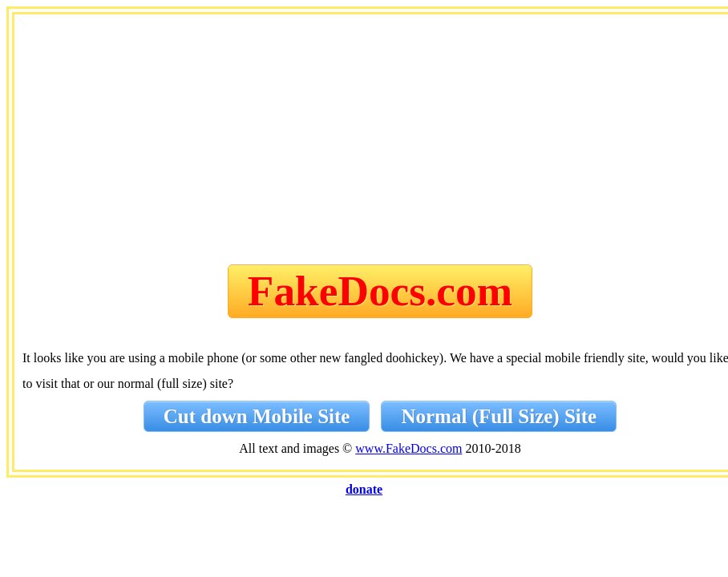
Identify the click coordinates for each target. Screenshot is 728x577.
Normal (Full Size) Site (499, 416)
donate (364, 489)
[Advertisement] (380, 143)
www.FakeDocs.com (408, 448)
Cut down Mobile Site (257, 416)
